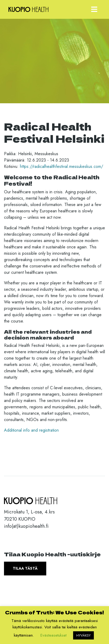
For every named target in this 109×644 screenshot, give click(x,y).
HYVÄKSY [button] (83, 635)
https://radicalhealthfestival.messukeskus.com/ (62, 166)
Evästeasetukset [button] (53, 635)
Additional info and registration (31, 430)
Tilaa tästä (25, 568)
